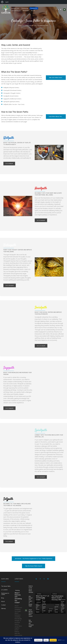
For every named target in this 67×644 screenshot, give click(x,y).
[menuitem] (2, 2)
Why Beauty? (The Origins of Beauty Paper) (31, 601)
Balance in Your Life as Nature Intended (31, 589)
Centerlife (55, 594)
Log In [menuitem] (7, 2)
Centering (17, 590)
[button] (64, 10)
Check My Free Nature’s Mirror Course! (31, 613)
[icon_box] (7, 587)
